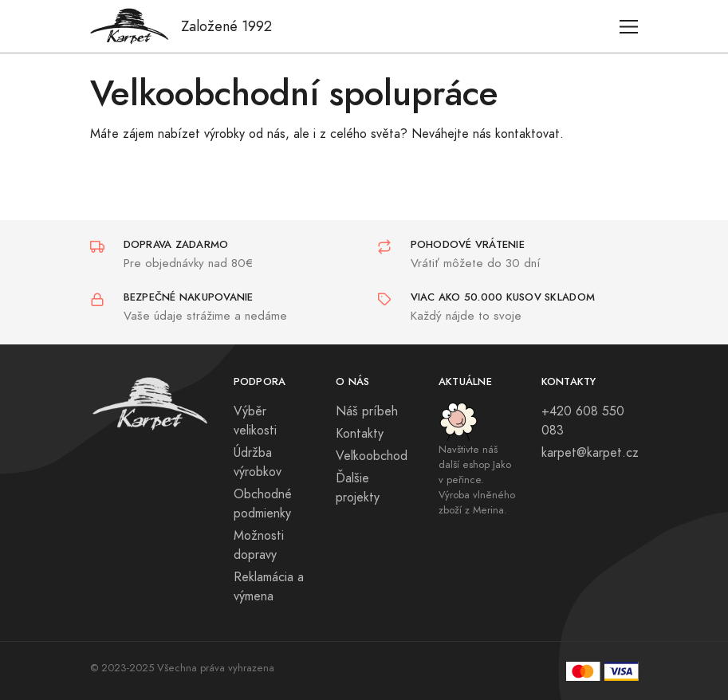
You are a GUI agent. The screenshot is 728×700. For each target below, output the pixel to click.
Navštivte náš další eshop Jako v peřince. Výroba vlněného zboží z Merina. (477, 480)
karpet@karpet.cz (590, 453)
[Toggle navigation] (629, 27)
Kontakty (360, 434)
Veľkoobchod (372, 456)
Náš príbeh (367, 411)
